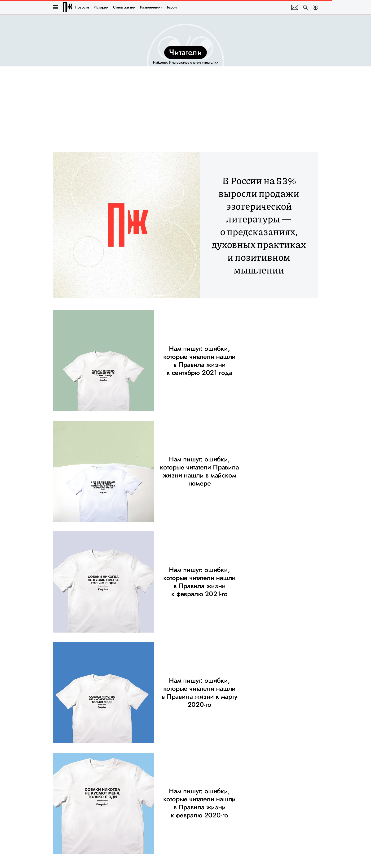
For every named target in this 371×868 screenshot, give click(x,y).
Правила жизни (68, 7)
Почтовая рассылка (295, 7)
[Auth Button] (315, 7)
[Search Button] (305, 7)
